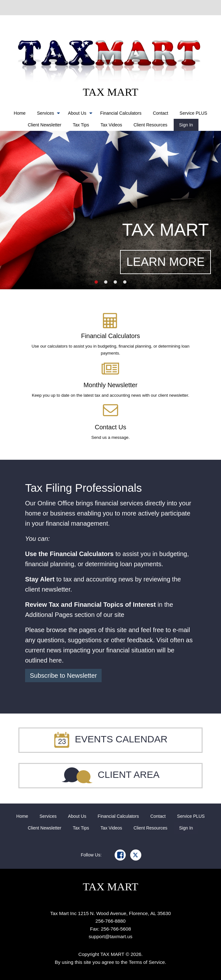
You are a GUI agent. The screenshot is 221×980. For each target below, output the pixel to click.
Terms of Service (147, 962)
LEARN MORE (165, 262)
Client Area (111, 775)
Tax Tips (81, 125)
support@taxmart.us (110, 936)
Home (20, 113)
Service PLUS (194, 113)
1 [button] (96, 282)
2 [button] (106, 282)
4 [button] (125, 282)
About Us (77, 113)
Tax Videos (111, 125)
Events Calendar (111, 739)
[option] (110, 210)
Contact (160, 113)
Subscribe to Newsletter (63, 676)
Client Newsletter (44, 125)
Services (46, 113)
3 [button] (115, 282)
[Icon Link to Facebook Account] (120, 855)
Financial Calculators (121, 113)
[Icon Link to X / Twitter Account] (136, 855)
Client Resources (151, 125)
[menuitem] (20, 113)
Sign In (186, 125)
